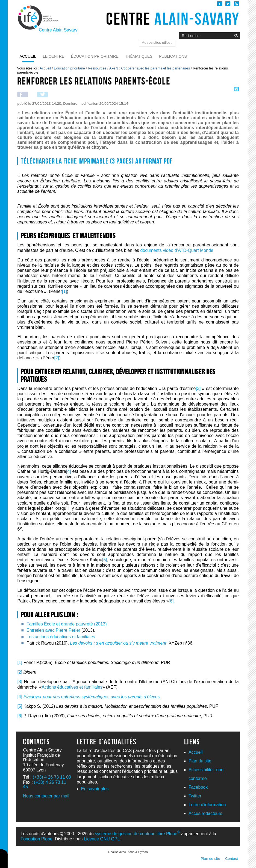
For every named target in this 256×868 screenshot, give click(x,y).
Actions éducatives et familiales (72, 687)
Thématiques (139, 56)
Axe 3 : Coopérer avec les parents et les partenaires (150, 68)
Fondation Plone (36, 839)
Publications (173, 56)
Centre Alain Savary (58, 30)
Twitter (195, 796)
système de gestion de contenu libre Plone (137, 834)
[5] (105, 560)
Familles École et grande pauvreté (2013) (67, 624)
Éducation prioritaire (95, 56)
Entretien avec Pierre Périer (53, 630)
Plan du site (200, 761)
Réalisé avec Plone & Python (128, 852)
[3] (198, 388)
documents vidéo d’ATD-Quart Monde (177, 250)
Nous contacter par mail (46, 796)
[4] (69, 471)
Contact (232, 859)
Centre (173, 19)
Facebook (198, 787)
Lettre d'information (207, 805)
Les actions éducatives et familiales (61, 637)
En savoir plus (95, 789)
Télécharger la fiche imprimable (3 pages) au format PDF (97, 161)
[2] (57, 358)
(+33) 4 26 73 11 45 (45, 784)
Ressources (97, 68)
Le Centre (54, 56)
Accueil (28, 56)
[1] (64, 291)
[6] (171, 601)
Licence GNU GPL (102, 839)
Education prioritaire (69, 68)
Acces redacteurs (205, 813)
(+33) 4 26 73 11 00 (52, 777)
